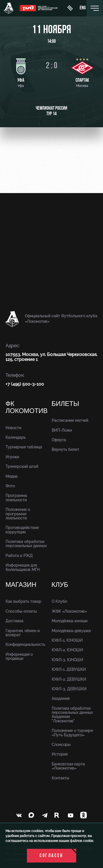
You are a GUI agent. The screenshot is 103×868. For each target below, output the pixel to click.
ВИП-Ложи (62, 430)
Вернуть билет (65, 449)
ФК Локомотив (27, 407)
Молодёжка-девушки (71, 631)
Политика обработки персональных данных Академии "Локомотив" (72, 715)
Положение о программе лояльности (18, 514)
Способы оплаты (21, 611)
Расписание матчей (70, 420)
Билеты (66, 404)
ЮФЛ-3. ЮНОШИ (67, 660)
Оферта (59, 440)
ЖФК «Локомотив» (69, 611)
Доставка (14, 621)
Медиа (12, 476)
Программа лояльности (16, 498)
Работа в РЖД (19, 556)
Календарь (16, 437)
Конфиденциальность (25, 644)
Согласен (51, 856)
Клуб (60, 585)
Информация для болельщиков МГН (23, 567)
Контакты (60, 778)
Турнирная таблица (24, 447)
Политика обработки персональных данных (26, 544)
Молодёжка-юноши (69, 621)
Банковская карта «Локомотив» (68, 766)
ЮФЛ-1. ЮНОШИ (67, 640)
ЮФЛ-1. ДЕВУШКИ (69, 669)
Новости (13, 428)
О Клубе (59, 601)
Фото (10, 486)
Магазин (21, 585)
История (60, 754)
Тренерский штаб (22, 466)
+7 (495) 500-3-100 (25, 384)
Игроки (12, 457)
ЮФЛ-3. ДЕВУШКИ (69, 689)
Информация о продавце (19, 656)
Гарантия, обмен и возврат (23, 633)
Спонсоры (61, 745)
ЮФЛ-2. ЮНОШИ (67, 650)
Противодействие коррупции (22, 530)
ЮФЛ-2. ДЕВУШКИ (69, 679)
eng (83, 8)
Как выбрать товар (23, 601)
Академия (61, 699)
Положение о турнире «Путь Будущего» (72, 733)
